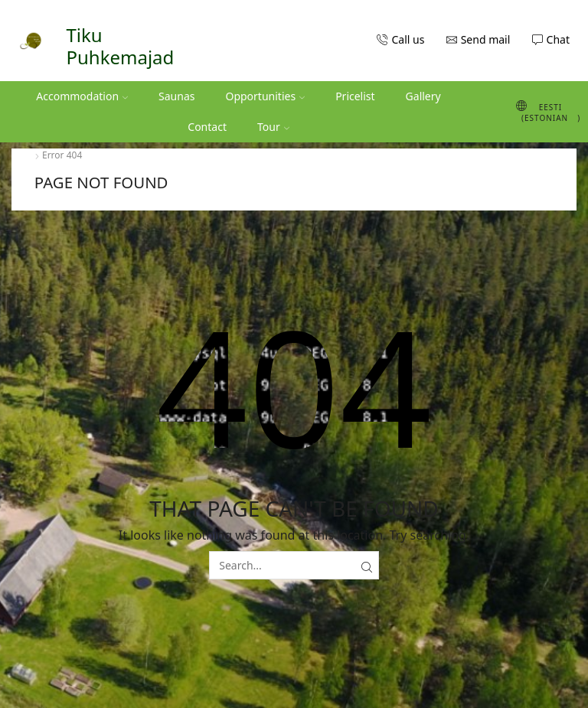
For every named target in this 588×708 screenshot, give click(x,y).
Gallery (423, 96)
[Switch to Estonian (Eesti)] (542, 112)
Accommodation (82, 96)
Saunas (176, 96)
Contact (207, 127)
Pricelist (355, 96)
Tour (273, 127)
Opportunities (265, 96)
